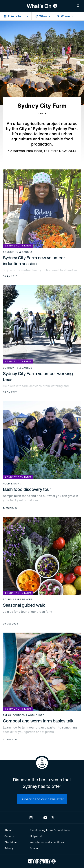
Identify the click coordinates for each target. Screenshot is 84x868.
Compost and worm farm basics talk (38, 721)
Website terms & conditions (47, 842)
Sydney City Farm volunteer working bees (38, 376)
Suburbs (9, 836)
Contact (35, 848)
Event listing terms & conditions (50, 830)
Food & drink (12, 484)
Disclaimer (11, 842)
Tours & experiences (18, 599)
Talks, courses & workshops (24, 715)
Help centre (37, 836)
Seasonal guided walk (24, 605)
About (8, 830)
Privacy (9, 848)
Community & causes (17, 252)
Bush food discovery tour (27, 489)
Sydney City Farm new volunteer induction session (34, 261)
